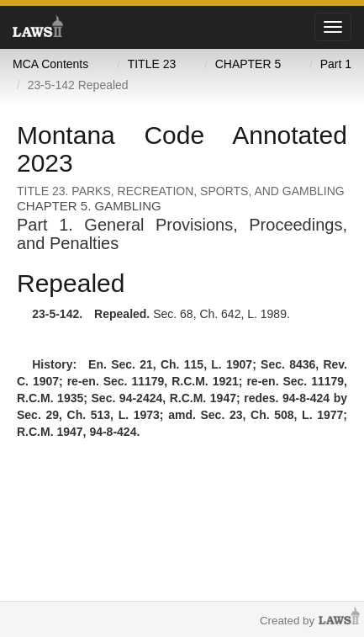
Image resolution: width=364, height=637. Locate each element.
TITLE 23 (152, 64)
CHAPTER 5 (248, 64)
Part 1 (336, 64)
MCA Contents (50, 64)
